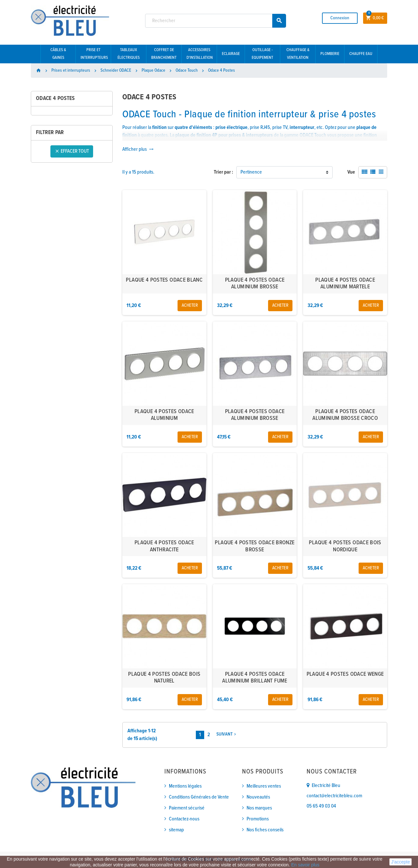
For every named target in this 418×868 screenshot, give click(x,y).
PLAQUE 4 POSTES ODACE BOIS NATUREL (164, 678)
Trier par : (223, 172)
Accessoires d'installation (200, 54)
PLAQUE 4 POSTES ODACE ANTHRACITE (164, 546)
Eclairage (231, 54)
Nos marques (259, 808)
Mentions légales (185, 786)
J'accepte (401, 862)
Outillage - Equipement (262, 54)
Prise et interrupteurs (94, 54)
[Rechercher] (216, 21)
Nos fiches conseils (265, 830)
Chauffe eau (361, 54)
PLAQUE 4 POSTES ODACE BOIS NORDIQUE (345, 546)
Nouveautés (258, 797)
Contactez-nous (184, 819)
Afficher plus (138, 149)
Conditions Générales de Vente (199, 797)
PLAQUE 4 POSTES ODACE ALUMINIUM (164, 415)
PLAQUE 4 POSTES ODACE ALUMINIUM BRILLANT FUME (255, 678)
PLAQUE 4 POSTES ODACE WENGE (345, 674)
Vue (351, 172)
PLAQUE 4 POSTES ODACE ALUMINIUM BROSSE (255, 284)
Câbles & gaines (58, 54)
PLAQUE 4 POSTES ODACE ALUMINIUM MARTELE (345, 284)
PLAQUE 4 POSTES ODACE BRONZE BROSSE (255, 546)
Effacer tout (72, 151)
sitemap (176, 830)
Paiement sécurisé (187, 808)
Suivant (227, 734)
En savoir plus (305, 865)
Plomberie (330, 54)
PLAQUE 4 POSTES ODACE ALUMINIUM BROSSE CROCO (345, 415)
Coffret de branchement (164, 54)
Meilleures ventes (264, 786)
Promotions (258, 819)
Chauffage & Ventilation (298, 54)
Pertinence (251, 172)
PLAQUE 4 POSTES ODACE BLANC (164, 280)
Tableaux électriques (129, 54)
